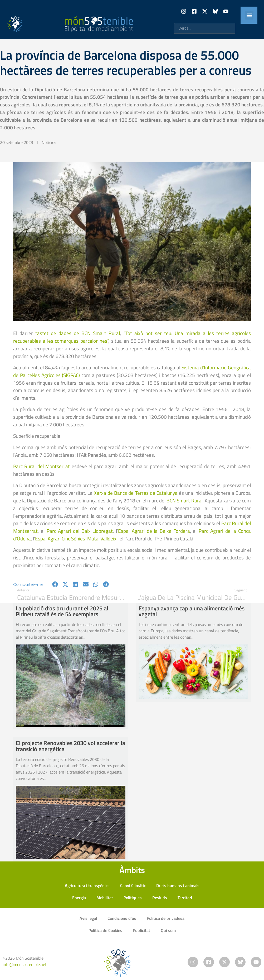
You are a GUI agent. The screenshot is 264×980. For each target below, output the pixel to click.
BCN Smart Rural (184, 500)
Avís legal (88, 918)
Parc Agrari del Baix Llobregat (80, 531)
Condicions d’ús (122, 918)
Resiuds (160, 898)
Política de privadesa (166, 918)
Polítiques (133, 898)
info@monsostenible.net (25, 964)
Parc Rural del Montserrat (41, 466)
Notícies (49, 142)
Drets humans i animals (178, 885)
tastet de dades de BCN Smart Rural (78, 333)
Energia (79, 898)
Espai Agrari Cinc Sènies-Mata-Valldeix (76, 538)
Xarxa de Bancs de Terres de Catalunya (136, 493)
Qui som (168, 930)
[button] (249, 15)
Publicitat (141, 930)
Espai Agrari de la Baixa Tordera (154, 531)
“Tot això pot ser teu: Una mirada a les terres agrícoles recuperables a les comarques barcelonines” (132, 337)
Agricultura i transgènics (87, 885)
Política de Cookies (105, 930)
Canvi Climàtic (133, 885)
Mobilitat (105, 898)
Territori (185, 898)
